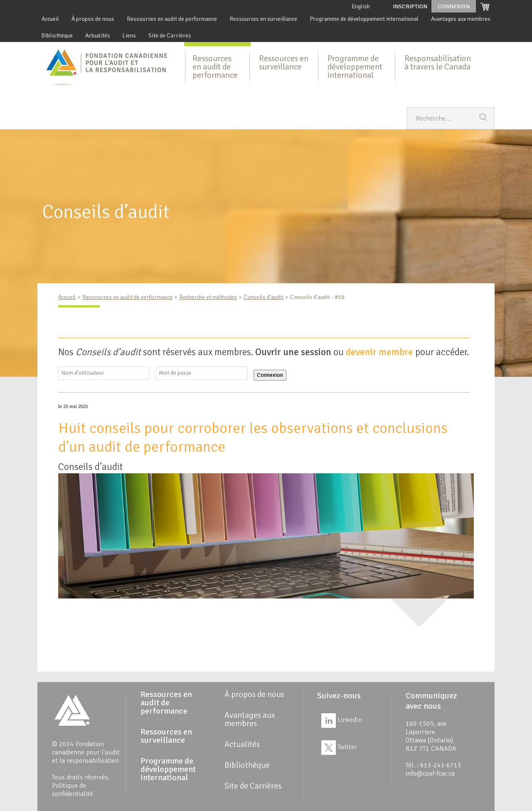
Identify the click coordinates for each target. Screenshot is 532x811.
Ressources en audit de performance (172, 19)
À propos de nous (93, 19)
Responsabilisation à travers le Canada (438, 63)
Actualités (98, 36)
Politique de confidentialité (73, 790)
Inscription (410, 6)
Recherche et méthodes (208, 297)
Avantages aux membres (461, 19)
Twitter (339, 747)
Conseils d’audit (264, 297)
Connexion (270, 375)
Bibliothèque (57, 36)
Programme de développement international (364, 19)
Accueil (50, 19)
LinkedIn (342, 720)
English (361, 6)
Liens (129, 36)
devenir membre (379, 352)
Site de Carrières (170, 36)
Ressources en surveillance (263, 19)
